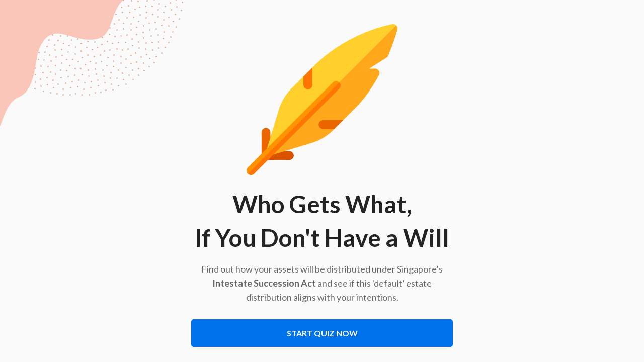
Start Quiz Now (322, 333)
